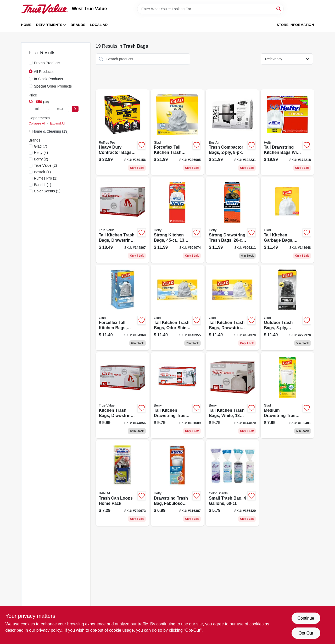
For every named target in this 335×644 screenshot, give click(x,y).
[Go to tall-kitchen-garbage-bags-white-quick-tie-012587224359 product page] (287, 220)
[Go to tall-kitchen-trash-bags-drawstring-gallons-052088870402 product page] (122, 220)
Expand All (58, 123)
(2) (41, 159)
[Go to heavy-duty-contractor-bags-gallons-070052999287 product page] (122, 132)
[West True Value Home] (45, 9)
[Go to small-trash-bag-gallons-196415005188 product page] (232, 483)
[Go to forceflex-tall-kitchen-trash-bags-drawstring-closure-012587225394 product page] (177, 132)
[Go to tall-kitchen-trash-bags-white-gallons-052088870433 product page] (232, 395)
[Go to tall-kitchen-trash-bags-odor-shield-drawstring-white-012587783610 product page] (177, 308)
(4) (41, 153)
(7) (41, 146)
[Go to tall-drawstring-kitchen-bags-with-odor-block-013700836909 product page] (287, 132)
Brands (78, 25)
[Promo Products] (31, 63)
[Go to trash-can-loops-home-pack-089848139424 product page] (122, 483)
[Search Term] (210, 9)
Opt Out (306, 633)
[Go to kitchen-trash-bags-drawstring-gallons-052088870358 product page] (122, 395)
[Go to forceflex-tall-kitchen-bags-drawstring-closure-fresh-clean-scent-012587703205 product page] (122, 308)
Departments (49, 25)
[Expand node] (31, 131)
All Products (44, 72)
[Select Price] (75, 109)
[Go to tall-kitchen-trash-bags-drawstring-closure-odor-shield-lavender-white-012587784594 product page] (232, 308)
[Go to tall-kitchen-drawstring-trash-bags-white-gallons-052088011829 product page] (177, 395)
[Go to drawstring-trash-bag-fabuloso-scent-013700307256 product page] (177, 483)
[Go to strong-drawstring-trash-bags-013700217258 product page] (232, 220)
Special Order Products (53, 86)
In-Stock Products (49, 79)
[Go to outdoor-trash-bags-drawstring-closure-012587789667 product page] (287, 308)
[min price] (38, 109)
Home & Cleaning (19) (51, 131)
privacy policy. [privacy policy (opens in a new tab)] (49, 630)
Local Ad (99, 25)
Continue (306, 618)
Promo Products (47, 63)
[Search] (279, 9)
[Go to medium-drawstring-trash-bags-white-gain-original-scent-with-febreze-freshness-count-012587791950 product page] (287, 395)
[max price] (60, 109)
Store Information (295, 25)
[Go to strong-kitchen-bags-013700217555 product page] (177, 220)
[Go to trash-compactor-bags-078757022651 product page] (232, 132)
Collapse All (37, 123)
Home (26, 25)
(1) (43, 172)
